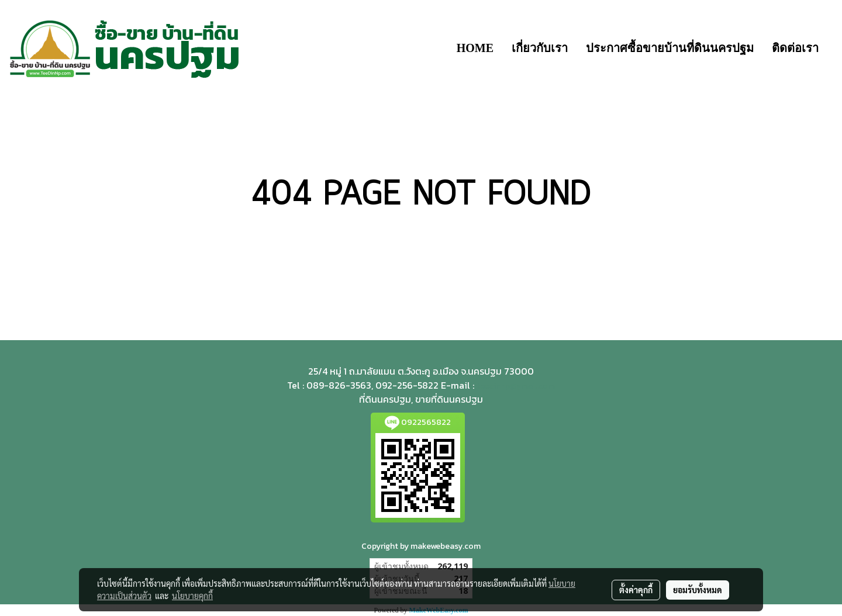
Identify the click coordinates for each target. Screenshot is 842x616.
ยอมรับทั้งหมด (698, 590)
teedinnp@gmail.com (516, 386)
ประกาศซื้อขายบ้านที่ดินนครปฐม (670, 48)
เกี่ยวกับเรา (540, 48)
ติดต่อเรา (795, 48)
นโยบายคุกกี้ (192, 596)
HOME (475, 48)
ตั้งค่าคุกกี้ (636, 590)
